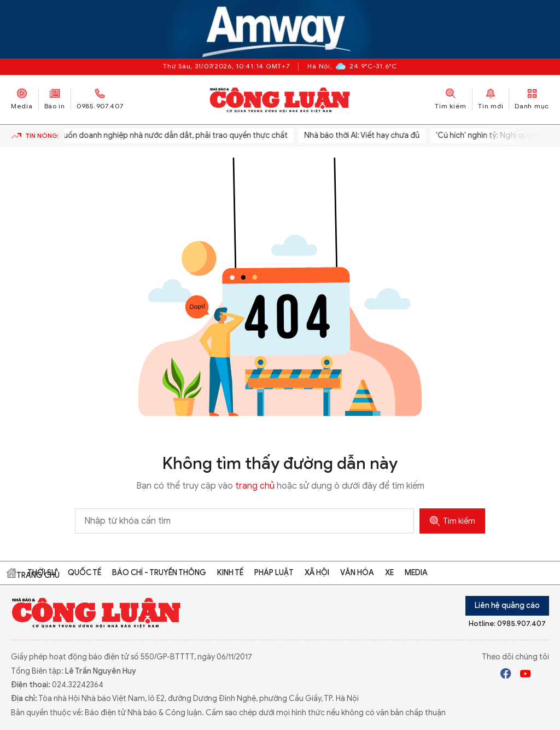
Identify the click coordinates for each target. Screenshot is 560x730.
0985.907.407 (100, 99)
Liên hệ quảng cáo (507, 606)
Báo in (55, 99)
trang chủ (255, 486)
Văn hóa (357, 573)
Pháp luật (274, 573)
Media (22, 99)
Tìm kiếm (453, 521)
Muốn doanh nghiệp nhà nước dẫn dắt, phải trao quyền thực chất (174, 135)
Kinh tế (230, 573)
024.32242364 (78, 685)
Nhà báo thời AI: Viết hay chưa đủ (364, 135)
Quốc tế (84, 573)
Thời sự (42, 573)
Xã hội (317, 573)
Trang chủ (11, 573)
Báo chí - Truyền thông (159, 573)
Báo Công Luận (280, 100)
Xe (389, 573)
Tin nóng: (35, 136)
